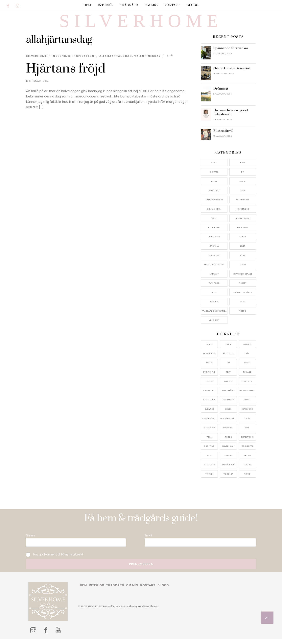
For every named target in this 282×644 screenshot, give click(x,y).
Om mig (151, 5)
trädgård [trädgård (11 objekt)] (209, 470)
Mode (243, 261)
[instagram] (18, 5)
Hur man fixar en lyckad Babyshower (231, 118)
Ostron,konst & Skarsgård (232, 74)
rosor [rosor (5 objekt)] (228, 442)
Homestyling (243, 214)
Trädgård (129, 5)
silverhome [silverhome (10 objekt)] (228, 451)
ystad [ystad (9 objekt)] (247, 479)
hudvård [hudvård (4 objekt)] (209, 414)
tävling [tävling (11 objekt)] (247, 470)
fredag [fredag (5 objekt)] (209, 387)
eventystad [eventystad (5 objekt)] (209, 377)
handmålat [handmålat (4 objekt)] (228, 396)
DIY (243, 177)
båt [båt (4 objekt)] (247, 359)
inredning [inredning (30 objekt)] (247, 414)
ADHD (214, 168)
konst (243, 242)
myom (243, 270)
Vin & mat (214, 326)
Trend (243, 316)
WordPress (121, 612)
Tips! (243, 307)
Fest (243, 196)
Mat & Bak (214, 261)
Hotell (214, 224)
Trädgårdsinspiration (214, 316)
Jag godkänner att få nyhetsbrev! (54, 560)
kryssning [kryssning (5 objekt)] (209, 433)
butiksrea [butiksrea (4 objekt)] (228, 359)
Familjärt (214, 196)
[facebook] (8, 5)
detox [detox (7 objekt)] (209, 368)
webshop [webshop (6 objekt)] (228, 479)
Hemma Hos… (214, 214)
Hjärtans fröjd (66, 74)
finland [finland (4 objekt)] (247, 377)
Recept (243, 288)
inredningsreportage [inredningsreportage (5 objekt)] (229, 424)
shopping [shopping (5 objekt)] (209, 451)
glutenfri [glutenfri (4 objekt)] (247, 387)
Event (214, 187)
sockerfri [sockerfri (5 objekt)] (247, 451)
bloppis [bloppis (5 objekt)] (247, 350)
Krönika (214, 251)
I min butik (214, 233)
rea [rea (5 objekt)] (247, 433)
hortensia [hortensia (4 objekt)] (228, 405)
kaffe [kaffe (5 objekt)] (247, 424)
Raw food (214, 288)
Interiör (106, 5)
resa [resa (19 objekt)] (209, 442)
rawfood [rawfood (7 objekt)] (228, 433)
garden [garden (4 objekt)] (228, 387)
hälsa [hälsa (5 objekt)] (228, 414)
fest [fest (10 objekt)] (228, 377)
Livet (243, 251)
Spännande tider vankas (231, 53)
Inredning (61, 61)
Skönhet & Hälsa (243, 298)
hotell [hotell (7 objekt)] (247, 405)
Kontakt (172, 5)
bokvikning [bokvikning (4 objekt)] (209, 359)
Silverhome (36, 61)
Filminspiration (214, 205)
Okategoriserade (243, 279)
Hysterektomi (243, 224)
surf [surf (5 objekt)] (209, 461)
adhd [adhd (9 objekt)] (209, 350)
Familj (243, 187)
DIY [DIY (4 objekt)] (228, 368)
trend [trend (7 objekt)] (247, 461)
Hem (87, 5)
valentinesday (148, 61)
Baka (243, 168)
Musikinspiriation (214, 270)
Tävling (214, 307)
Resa (214, 298)
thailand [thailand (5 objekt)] (228, 461)
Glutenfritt (243, 205)
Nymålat (214, 279)
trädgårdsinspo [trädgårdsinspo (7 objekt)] (229, 470)
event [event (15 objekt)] (247, 368)
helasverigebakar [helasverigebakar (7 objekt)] (248, 396)
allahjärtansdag (116, 61)
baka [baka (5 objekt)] (228, 350)
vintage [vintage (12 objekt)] (209, 479)
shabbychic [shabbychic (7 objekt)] (247, 442)
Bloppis (214, 177)
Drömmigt (221, 94)
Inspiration (83, 61)
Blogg (193, 5)
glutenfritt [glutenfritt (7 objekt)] (209, 396)
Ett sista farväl (223, 136)
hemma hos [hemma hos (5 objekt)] (209, 405)
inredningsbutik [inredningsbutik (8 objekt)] (210, 424)
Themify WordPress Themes (143, 612)
